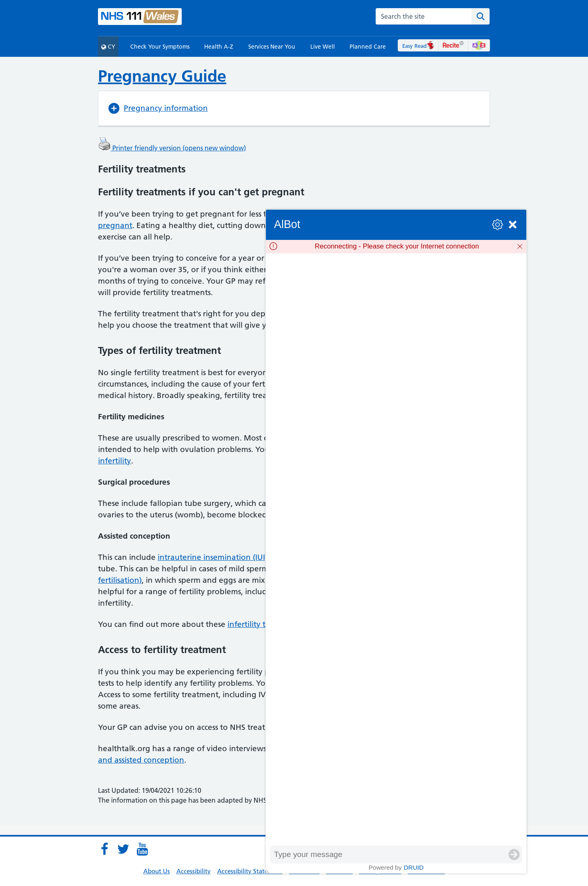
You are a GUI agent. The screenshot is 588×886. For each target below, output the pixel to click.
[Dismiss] (520, 246)
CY (108, 47)
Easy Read (418, 46)
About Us (157, 871)
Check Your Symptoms (160, 47)
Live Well (323, 47)
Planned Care (368, 47)
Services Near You (272, 47)
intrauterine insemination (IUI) (213, 557)
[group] (396, 549)
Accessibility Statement (250, 871)
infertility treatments (265, 624)
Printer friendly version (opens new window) (172, 148)
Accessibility (194, 871)
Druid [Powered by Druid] (414, 867)
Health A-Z (219, 47)
